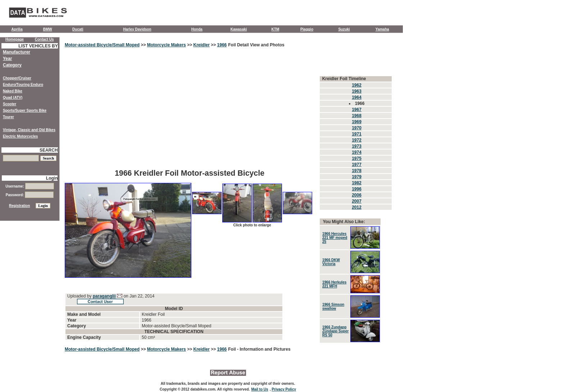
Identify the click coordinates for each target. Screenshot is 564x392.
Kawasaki (239, 29)
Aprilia (17, 29)
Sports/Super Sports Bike (25, 110)
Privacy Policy (284, 389)
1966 (222, 45)
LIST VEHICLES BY (38, 46)
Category (12, 65)
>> (143, 45)
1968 (357, 116)
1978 (357, 171)
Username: (29, 186)
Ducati (78, 29)
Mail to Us (260, 389)
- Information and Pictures (264, 349)
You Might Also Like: (344, 222)
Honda (197, 29)
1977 (357, 165)
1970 (357, 128)
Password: (30, 195)
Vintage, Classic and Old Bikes (29, 130)
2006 (357, 195)
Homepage (15, 39)
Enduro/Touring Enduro (23, 85)
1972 (357, 140)
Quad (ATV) (13, 98)
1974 (357, 152)
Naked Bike (13, 91)
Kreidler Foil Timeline (344, 79)
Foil (233, 349)
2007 (357, 201)
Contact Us (44, 39)
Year (7, 59)
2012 (357, 207)
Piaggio (307, 29)
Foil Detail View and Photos (256, 45)
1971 (357, 134)
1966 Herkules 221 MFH (334, 284)
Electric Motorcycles (20, 136)
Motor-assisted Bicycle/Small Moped (102, 45)
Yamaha (382, 29)
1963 (357, 91)
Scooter (10, 104)
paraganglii (104, 296)
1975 (357, 158)
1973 (357, 146)
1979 (357, 177)
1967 (357, 110)
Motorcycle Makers (167, 45)
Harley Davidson (137, 29)
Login (52, 178)
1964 (357, 97)
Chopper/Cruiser (17, 78)
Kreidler (201, 45)
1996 (357, 189)
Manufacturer (17, 52)
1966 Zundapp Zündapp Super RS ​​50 (335, 331)
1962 (357, 85)
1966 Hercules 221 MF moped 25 (335, 238)
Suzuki (344, 29)
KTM (276, 29)
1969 (357, 122)
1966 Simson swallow (333, 306)
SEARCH (49, 150)
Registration (19, 206)
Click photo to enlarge (252, 225)
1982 (357, 183)
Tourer (8, 117)
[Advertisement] (190, 113)
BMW (48, 29)
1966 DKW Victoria (331, 262)
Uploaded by (80, 296)
